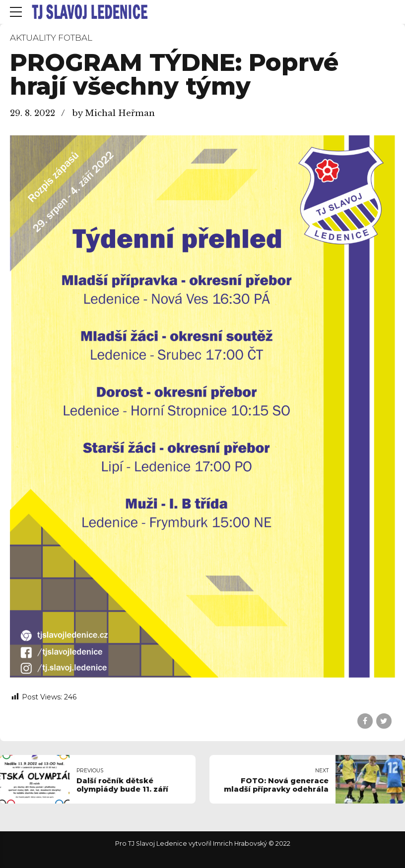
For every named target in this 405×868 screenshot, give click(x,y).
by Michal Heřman (113, 113)
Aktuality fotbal (51, 38)
